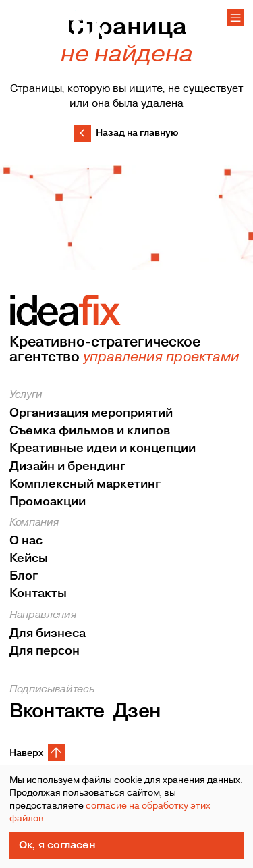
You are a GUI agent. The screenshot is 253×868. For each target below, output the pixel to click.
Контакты (38, 594)
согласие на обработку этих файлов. (110, 812)
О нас (26, 541)
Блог (24, 577)
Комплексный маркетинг (85, 484)
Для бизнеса (48, 633)
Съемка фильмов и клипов (90, 431)
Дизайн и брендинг (67, 466)
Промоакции (48, 502)
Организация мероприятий (91, 414)
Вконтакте (57, 712)
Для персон (45, 651)
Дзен (137, 712)
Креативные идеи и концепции (103, 449)
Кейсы (29, 559)
